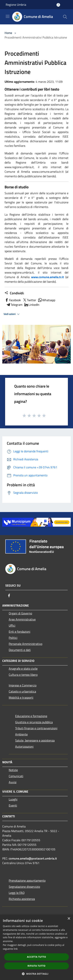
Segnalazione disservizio (24, 887)
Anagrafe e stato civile (23, 669)
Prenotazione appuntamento (27, 880)
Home (8, 33)
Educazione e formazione (31, 716)
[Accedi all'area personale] (58, 5)
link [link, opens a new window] (16, 949)
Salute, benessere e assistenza (35, 740)
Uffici (12, 625)
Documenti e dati (20, 650)
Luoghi (13, 799)
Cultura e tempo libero (23, 675)
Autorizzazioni (24, 746)
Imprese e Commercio (23, 685)
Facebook (13, 300)
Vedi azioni (12, 314)
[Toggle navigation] (8, 16)
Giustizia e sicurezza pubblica (34, 722)
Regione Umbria (16, 5)
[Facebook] (9, 596)
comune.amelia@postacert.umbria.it (33, 858)
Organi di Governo (20, 613)
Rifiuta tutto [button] (36, 966)
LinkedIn (32, 305)
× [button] (69, 919)
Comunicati (16, 776)
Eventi (13, 805)
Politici (13, 638)
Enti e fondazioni (20, 632)
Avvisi (13, 782)
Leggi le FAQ (17, 893)
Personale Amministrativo (26, 644)
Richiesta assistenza (22, 899)
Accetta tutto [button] (36, 957)
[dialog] (36, 947)
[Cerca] (65, 17)
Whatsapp (46, 300)
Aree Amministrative (22, 619)
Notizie (13, 770)
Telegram (14, 305)
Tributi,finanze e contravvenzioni (36, 728)
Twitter (29, 300)
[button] (37, 974)
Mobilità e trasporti (21, 697)
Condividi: (14, 293)
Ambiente (21, 734)
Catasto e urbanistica (22, 691)
